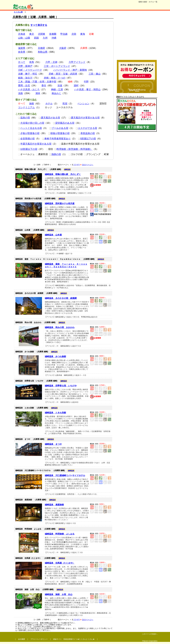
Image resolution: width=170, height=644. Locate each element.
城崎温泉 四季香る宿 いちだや (61, 386)
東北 (32, 34)
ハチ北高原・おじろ (29, 89)
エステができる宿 (86, 128)
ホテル (49, 104)
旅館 (32, 104)
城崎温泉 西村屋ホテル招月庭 (60, 203)
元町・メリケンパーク (30, 70)
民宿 (65, 104)
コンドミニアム (26, 107)
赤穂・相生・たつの (55, 78)
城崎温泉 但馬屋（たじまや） (60, 563)
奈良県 (22, 52)
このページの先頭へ (150, 634)
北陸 (74, 34)
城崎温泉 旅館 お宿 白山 (59, 594)
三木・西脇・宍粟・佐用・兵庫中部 (37, 82)
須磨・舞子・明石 (28, 74)
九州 (45, 38)
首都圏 (53, 34)
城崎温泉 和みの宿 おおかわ (60, 327)
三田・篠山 (95, 74)
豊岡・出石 (24, 86)
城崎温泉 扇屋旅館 (54, 505)
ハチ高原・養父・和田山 (87, 89)
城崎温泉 (67, 169)
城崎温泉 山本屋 (53, 235)
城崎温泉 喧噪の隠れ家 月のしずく (63, 174)
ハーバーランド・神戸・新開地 (70, 70)
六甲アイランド (77, 62)
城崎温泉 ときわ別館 (55, 413)
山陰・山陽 (24, 38)
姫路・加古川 (25, 78)
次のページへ (87, 165)
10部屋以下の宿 (28, 149)
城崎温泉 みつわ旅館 (55, 356)
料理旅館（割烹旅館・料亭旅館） (73, 149)
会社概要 (22, 639)
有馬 (32, 62)
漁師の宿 (55, 154)
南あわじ (56, 93)
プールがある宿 (59, 128)
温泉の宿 (24, 118)
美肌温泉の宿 (87, 133)
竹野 (86, 82)
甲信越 (64, 34)
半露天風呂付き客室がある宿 (35, 144)
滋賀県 (22, 48)
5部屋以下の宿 (87, 139)
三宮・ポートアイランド (57, 66)
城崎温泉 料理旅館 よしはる (60, 534)
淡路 (20, 93)
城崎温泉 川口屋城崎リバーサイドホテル (65, 475)
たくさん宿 (18, 12)
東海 (83, 34)
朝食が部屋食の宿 (59, 133)
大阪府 (63, 48)
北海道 (22, 34)
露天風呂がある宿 (49, 118)
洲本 (38, 93)
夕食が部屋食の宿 (29, 133)
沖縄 (54, 38)
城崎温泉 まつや (53, 444)
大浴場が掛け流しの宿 (31, 123)
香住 (44, 86)
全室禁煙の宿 (26, 139)
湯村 (76, 86)
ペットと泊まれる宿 (30, 128)
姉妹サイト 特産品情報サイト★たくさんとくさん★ (74, 639)
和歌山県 (43, 52)
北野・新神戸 (25, 66)
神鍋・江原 (57, 89)
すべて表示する (39, 25)
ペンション (83, 104)
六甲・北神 (51, 62)
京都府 (41, 48)
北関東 (42, 34)
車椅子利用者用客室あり (56, 139)
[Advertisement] (137, 37)
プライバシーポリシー (39, 639)
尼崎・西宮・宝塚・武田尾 (63, 74)
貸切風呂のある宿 (64, 123)
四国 (36, 38)
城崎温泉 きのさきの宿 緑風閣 (61, 298)
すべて (22, 62)
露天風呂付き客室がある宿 (84, 118)
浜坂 (60, 86)
